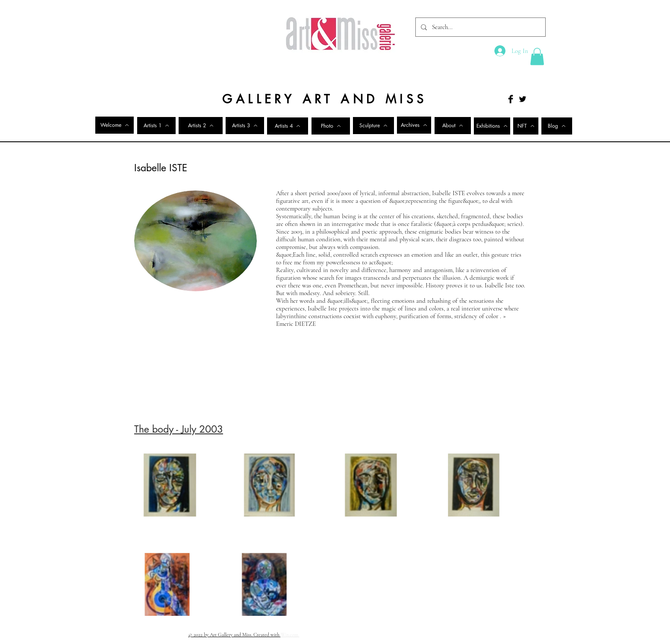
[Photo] (331, 126)
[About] (453, 126)
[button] (537, 57)
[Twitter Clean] (505, 634)
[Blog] (557, 126)
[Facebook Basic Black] (511, 99)
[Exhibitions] (492, 126)
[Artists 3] (245, 126)
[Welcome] (115, 125)
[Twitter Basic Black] (523, 99)
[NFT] (526, 126)
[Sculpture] (373, 126)
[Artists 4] (288, 126)
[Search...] (480, 27)
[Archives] (414, 125)
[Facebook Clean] (494, 634)
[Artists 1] (156, 126)
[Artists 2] (201, 126)
